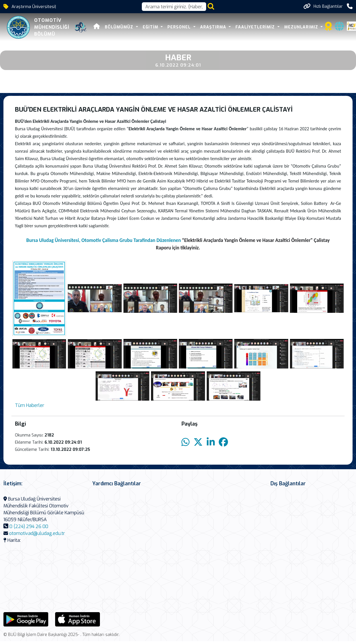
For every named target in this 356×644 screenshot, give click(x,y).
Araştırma (214, 27)
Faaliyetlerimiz (256, 27)
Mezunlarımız (302, 27)
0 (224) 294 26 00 (29, 526)
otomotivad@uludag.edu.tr (37, 533)
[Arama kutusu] (174, 7)
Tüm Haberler (30, 405)
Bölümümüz (120, 27)
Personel (180, 27)
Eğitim (151, 27)
